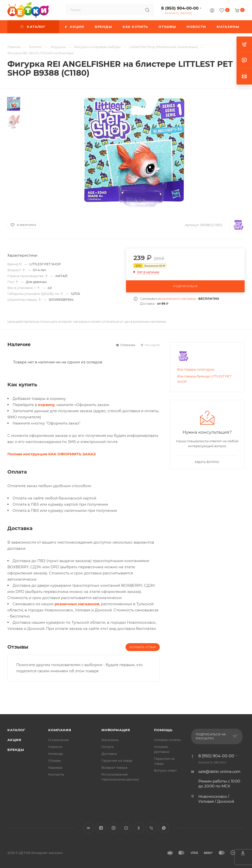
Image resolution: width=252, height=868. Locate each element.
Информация (116, 730)
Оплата (108, 747)
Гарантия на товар (117, 761)
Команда (56, 754)
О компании (59, 740)
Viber (151, 828)
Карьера (55, 767)
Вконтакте (88, 828)
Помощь (163, 730)
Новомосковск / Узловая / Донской (216, 799)
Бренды (16, 750)
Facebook (101, 828)
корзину (46, 405)
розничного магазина (179, 299)
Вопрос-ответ (165, 770)
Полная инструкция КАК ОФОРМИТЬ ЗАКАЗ (52, 454)
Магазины (110, 740)
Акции (14, 740)
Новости (55, 747)
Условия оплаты (167, 740)
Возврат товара (114, 767)
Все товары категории (196, 369)
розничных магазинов (77, 604)
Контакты (56, 774)
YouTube (126, 828)
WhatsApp (164, 828)
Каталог (16, 730)
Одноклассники (139, 828)
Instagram (114, 828)
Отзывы (55, 761)
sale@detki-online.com (219, 771)
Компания (60, 730)
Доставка (109, 754)
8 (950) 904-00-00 (180, 8)
